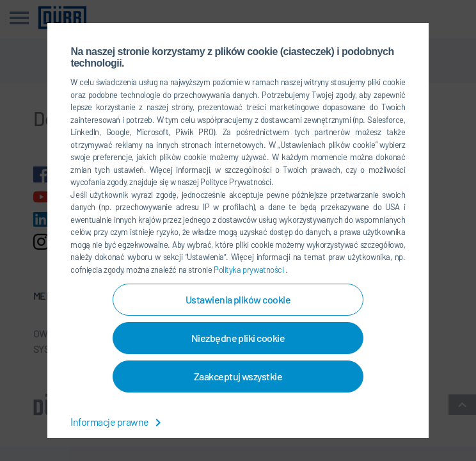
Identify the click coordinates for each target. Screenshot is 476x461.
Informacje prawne (118, 422)
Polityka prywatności (250, 270)
